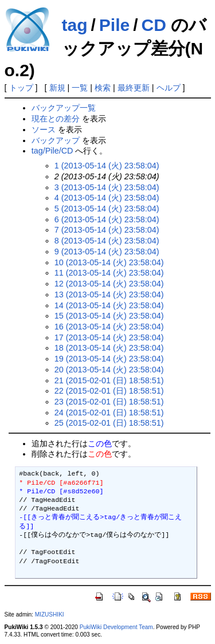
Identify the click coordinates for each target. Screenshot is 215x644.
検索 (103, 88)
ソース (44, 129)
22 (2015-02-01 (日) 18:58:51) (109, 391)
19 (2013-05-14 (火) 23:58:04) (109, 359)
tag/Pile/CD (52, 151)
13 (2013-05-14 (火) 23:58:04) (109, 294)
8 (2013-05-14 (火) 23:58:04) (107, 241)
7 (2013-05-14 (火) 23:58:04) (107, 230)
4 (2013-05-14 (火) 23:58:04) (107, 198)
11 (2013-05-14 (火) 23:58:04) (109, 273)
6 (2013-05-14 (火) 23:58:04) (107, 219)
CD (154, 25)
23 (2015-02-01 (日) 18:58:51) (109, 402)
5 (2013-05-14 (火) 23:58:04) (107, 209)
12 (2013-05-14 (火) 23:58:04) (109, 284)
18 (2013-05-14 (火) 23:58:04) (109, 348)
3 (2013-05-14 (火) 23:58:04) (107, 187)
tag (75, 25)
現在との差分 (56, 119)
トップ (21, 88)
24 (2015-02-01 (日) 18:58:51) (109, 413)
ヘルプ (169, 88)
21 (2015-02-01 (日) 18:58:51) (109, 380)
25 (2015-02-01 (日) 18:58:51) (109, 423)
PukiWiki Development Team (116, 627)
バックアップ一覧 (64, 108)
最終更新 (134, 88)
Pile (114, 25)
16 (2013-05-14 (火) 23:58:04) (109, 327)
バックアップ (56, 140)
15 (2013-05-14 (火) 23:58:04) (109, 316)
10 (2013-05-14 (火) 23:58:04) (109, 262)
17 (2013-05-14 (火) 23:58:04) (109, 337)
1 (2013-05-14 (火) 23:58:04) (107, 166)
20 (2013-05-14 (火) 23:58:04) (109, 370)
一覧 (80, 88)
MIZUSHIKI (50, 614)
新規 (57, 88)
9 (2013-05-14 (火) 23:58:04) (107, 252)
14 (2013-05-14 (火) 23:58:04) (109, 305)
